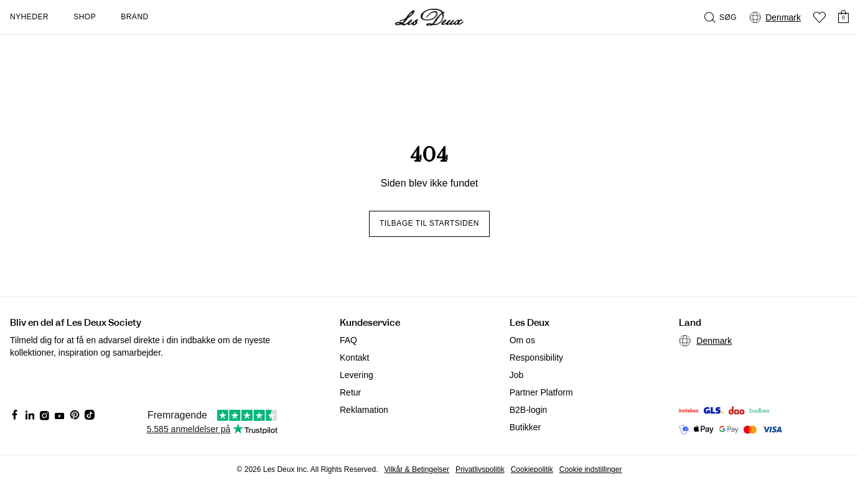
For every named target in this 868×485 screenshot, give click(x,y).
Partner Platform (541, 392)
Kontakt (354, 358)
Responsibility (536, 358)
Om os (522, 340)
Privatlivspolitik (480, 469)
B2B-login (529, 410)
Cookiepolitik (532, 469)
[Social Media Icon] (15, 415)
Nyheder (29, 17)
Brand (135, 17)
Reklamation (364, 410)
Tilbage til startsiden (429, 223)
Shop (85, 17)
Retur (350, 392)
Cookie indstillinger (591, 469)
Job (517, 375)
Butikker (525, 427)
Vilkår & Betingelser (417, 469)
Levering (357, 375)
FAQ (348, 340)
